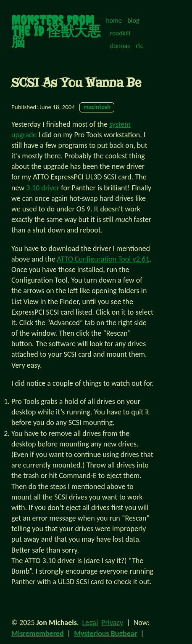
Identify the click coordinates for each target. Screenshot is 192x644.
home (114, 20)
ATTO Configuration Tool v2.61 (103, 259)
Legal (90, 623)
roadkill (120, 33)
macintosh (97, 107)
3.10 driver (43, 188)
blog (133, 20)
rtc (139, 46)
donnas (120, 46)
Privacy (112, 623)
